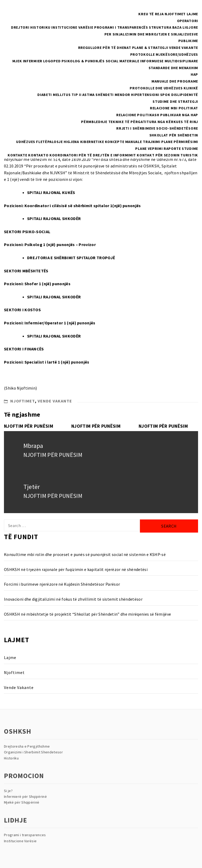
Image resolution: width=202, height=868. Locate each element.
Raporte (172, 149)
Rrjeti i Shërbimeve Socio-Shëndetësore (157, 128)
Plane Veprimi (149, 149)
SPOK (165, 95)
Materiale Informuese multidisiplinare (159, 61)
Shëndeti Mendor (113, 95)
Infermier (33, 61)
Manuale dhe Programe (175, 81)
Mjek (17, 61)
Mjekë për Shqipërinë (22, 802)
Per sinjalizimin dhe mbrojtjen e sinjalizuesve (151, 34)
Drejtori (20, 27)
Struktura (160, 27)
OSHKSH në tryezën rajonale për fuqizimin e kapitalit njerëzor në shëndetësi (76, 569)
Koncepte (115, 142)
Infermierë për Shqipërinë (25, 796)
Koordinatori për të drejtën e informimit (93, 155)
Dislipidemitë (185, 95)
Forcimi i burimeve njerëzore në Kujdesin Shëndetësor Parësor (62, 584)
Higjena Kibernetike (84, 142)
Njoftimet (175, 14)
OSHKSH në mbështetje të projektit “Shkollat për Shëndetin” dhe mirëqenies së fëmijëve (87, 614)
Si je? (8, 791)
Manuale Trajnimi (143, 142)
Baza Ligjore (185, 27)
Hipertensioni (145, 95)
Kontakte (17, 155)
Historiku (40, 27)
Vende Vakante (184, 48)
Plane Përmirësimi (180, 142)
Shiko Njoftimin (21, 388)
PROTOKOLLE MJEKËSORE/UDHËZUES (164, 54)
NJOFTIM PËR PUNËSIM (29, 426)
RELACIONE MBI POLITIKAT (174, 108)
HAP (194, 74)
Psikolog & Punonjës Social (90, 61)
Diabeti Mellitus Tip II (59, 95)
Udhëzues (26, 142)
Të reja (156, 14)
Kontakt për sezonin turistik (167, 155)
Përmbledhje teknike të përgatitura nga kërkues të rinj (140, 122)
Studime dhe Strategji (175, 101)
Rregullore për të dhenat (105, 48)
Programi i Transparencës (121, 27)
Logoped (52, 61)
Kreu (143, 14)
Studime (190, 149)
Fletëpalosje (49, 142)
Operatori (188, 21)
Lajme (193, 14)
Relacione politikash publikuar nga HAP (157, 115)
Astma (89, 95)
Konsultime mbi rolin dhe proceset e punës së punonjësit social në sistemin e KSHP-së (85, 554)
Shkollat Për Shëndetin (174, 135)
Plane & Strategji (150, 48)
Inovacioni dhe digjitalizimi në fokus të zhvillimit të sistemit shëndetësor (73, 599)
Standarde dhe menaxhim (173, 68)
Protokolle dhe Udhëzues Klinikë (164, 88)
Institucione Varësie (72, 27)
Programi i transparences (25, 835)
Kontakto (38, 155)
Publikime (188, 41)
